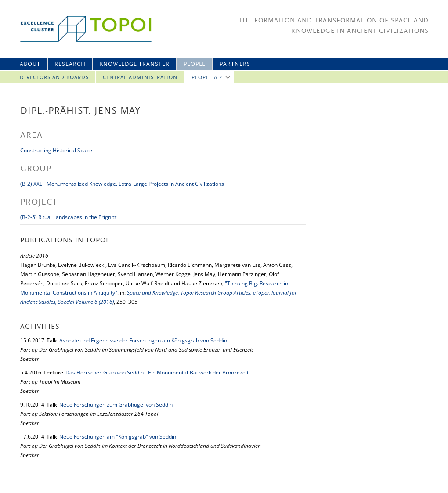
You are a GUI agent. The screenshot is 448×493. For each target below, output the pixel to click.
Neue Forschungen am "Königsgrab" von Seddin (118, 437)
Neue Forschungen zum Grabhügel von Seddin (116, 405)
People (195, 64)
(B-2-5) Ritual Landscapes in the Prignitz (69, 217)
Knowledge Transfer (135, 64)
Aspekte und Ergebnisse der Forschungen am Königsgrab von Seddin (143, 340)
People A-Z (207, 78)
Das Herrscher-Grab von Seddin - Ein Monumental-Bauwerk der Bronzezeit (157, 372)
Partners (235, 64)
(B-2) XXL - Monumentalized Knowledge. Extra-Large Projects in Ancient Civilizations (122, 184)
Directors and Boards (54, 78)
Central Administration (140, 78)
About (30, 64)
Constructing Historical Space (56, 150)
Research (70, 64)
